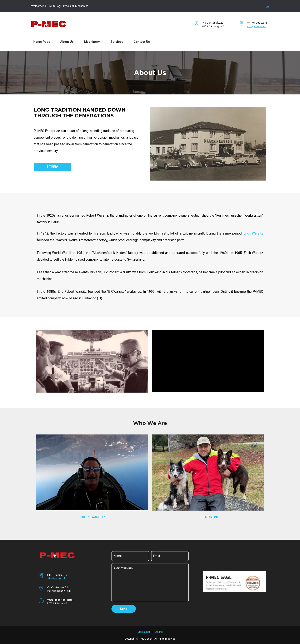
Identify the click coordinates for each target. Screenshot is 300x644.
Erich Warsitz (253, 233)
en (267, 7)
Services (117, 42)
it (262, 7)
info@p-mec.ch (257, 26)
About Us (67, 42)
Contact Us (142, 42)
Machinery (92, 42)
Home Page (42, 42)
